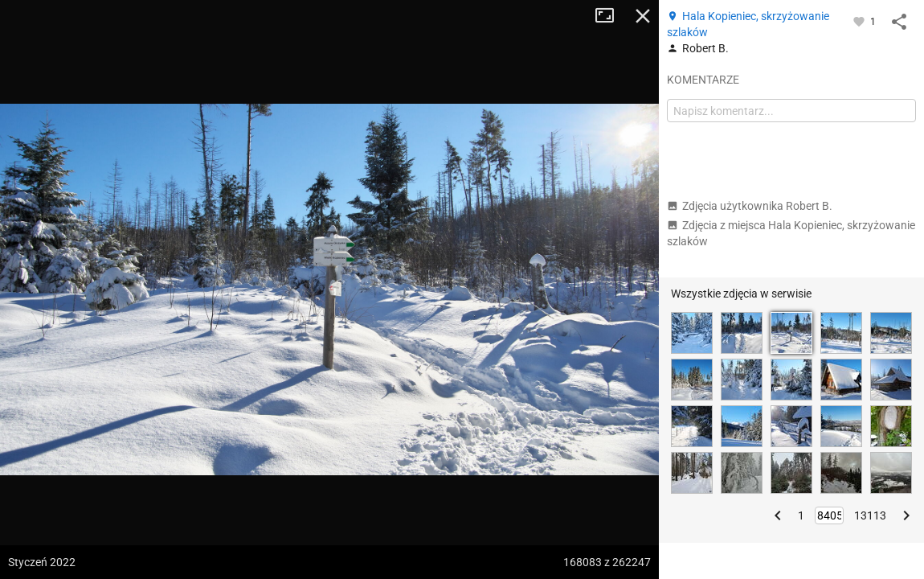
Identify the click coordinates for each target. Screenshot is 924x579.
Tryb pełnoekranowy (611, 16)
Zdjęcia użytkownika (750, 206)
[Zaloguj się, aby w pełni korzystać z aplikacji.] (860, 21)
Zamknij (643, 16)
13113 (870, 515)
